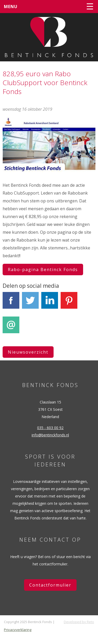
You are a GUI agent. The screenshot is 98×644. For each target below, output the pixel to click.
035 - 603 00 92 (50, 428)
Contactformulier (50, 585)
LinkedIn (50, 303)
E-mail (11, 328)
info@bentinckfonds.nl (50, 435)
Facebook (11, 303)
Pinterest (69, 303)
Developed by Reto (79, 622)
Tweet (30, 303)
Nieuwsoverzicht (28, 352)
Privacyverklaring (18, 630)
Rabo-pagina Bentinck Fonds (43, 270)
